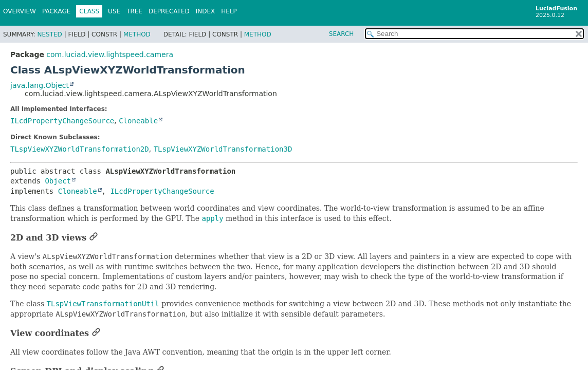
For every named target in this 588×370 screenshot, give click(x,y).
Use (114, 11)
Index (206, 11)
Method (137, 34)
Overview (20, 11)
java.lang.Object (40, 85)
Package (56, 11)
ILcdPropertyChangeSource (62, 121)
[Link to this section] (94, 238)
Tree (134, 11)
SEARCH (342, 34)
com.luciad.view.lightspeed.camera (110, 54)
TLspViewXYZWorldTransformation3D (223, 149)
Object (58, 181)
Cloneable (138, 121)
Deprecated (169, 11)
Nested (49, 34)
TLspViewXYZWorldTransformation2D (80, 149)
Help (229, 11)
